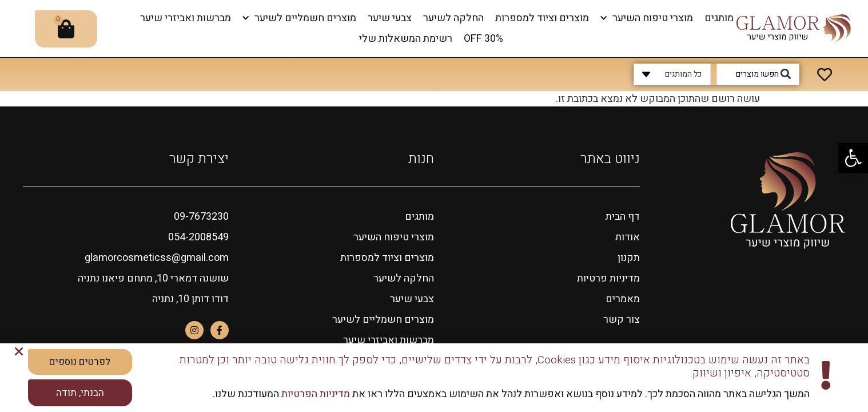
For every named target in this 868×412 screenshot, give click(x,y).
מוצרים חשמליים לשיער (299, 19)
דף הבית (623, 217)
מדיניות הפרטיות (314, 395)
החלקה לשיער (453, 18)
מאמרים (623, 299)
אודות (628, 237)
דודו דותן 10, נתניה (190, 299)
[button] (853, 158)
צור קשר (622, 320)
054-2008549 (198, 237)
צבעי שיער (390, 18)
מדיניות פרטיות (608, 278)
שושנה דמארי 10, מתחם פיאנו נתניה (153, 278)
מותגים (719, 18)
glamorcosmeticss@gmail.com (157, 258)
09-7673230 (201, 217)
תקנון (629, 258)
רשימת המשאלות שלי (406, 39)
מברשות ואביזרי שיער (186, 18)
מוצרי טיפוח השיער (647, 19)
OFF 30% (483, 39)
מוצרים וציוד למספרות (542, 18)
